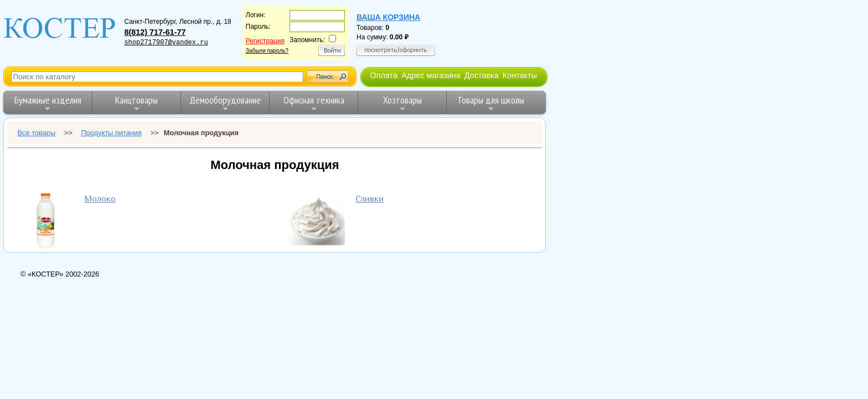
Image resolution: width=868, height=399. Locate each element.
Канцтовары (136, 103)
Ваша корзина (388, 17)
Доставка (482, 75)
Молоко (100, 198)
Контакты (520, 75)
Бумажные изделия (48, 103)
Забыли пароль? (267, 51)
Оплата (384, 75)
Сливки (370, 198)
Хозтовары (402, 103)
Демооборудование (225, 103)
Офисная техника (314, 103)
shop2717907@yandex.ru (166, 43)
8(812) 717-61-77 (155, 32)
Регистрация (265, 41)
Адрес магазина (431, 75)
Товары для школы (491, 103)
